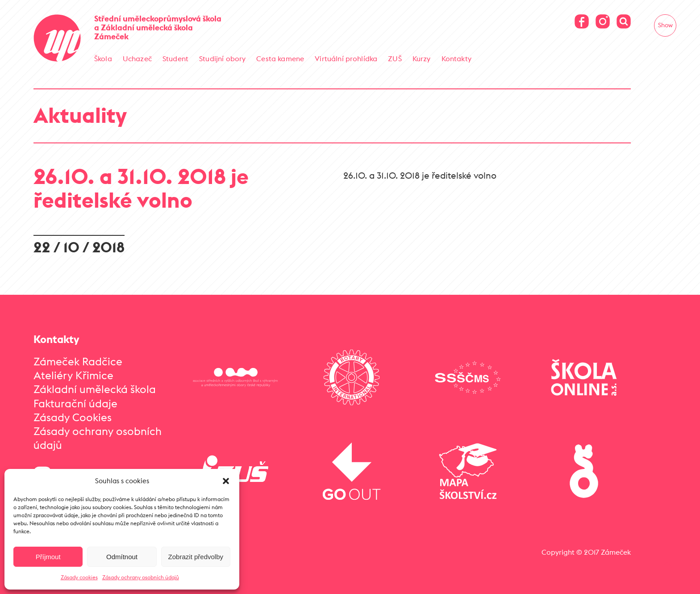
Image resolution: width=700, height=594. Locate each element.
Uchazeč (137, 59)
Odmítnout (122, 557)
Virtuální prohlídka (346, 59)
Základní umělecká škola (95, 389)
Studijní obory (222, 59)
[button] (226, 481)
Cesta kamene (280, 59)
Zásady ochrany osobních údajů (141, 577)
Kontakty (456, 59)
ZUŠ (395, 59)
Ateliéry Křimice (73, 375)
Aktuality (80, 115)
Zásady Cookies (73, 417)
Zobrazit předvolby (196, 557)
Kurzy (422, 59)
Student (175, 59)
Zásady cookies (79, 577)
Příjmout (48, 557)
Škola (103, 59)
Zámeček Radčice (78, 361)
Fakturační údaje (75, 403)
